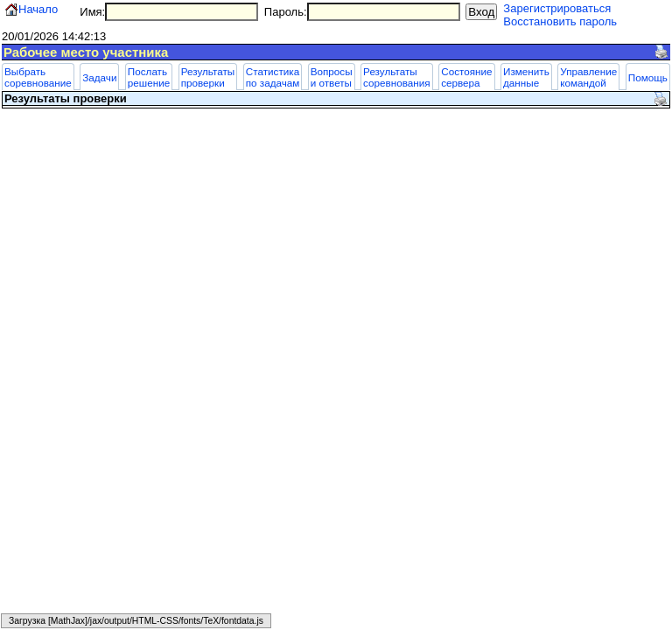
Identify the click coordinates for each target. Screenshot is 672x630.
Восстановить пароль (560, 21)
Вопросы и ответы (332, 77)
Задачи (99, 77)
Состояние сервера (466, 77)
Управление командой (588, 77)
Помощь (648, 77)
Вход (481, 12)
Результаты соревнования (397, 77)
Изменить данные (526, 77)
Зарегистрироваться (557, 8)
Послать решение (149, 77)
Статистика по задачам (273, 77)
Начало (38, 9)
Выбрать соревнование (38, 77)
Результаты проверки (208, 77)
